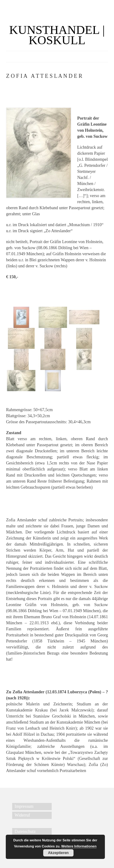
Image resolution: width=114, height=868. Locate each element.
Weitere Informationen (79, 846)
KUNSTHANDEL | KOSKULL (57, 35)
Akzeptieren (58, 853)
